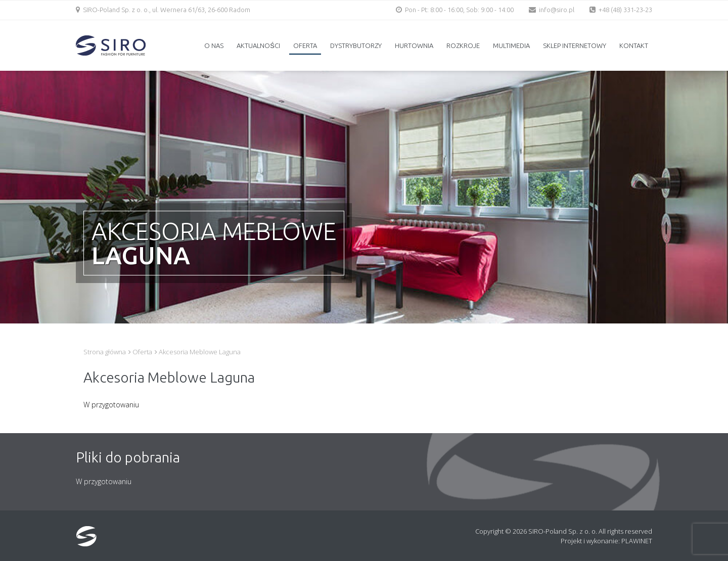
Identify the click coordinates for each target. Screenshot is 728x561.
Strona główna (105, 352)
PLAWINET (637, 541)
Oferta (305, 45)
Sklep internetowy (575, 45)
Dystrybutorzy (356, 45)
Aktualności (258, 45)
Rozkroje (463, 45)
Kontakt (634, 45)
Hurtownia (414, 45)
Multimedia (511, 45)
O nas (214, 45)
